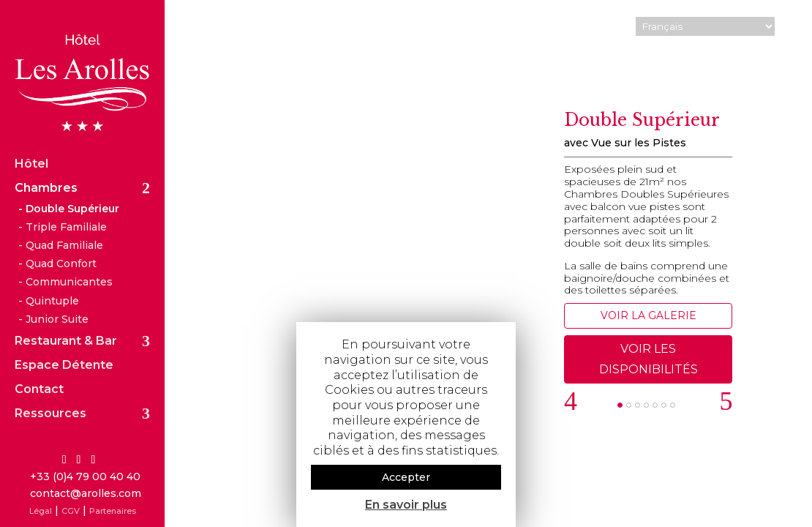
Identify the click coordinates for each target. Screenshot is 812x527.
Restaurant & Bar (66, 319)
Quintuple (52, 278)
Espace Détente (64, 343)
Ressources (50, 392)
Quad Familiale (64, 223)
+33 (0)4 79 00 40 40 (85, 476)
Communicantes (69, 260)
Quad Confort (61, 242)
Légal (41, 511)
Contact (39, 367)
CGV (71, 511)
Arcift (779, 508)
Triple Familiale (66, 204)
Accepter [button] (406, 477)
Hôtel (31, 142)
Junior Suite (57, 296)
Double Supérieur (72, 186)
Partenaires (113, 511)
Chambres (46, 166)
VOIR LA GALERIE (649, 315)
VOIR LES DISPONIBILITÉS (649, 359)
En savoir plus (406, 505)
